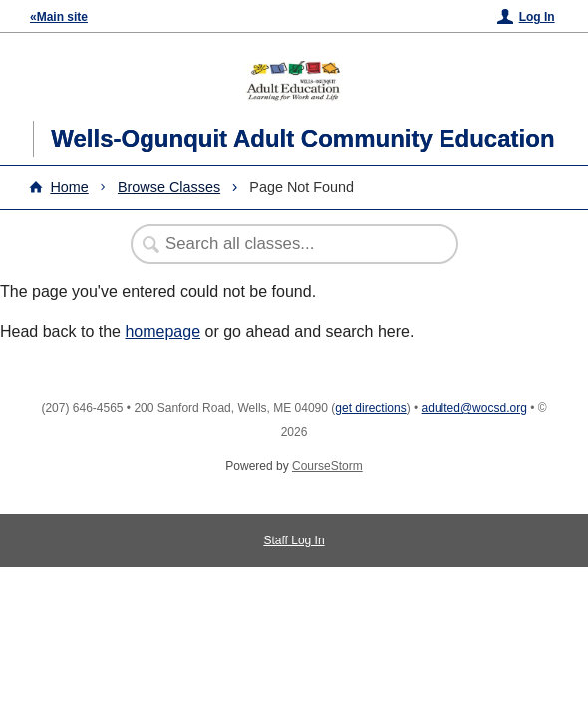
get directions (370, 408)
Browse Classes (169, 187)
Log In (537, 17)
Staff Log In (294, 540)
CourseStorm (327, 466)
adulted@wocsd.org (474, 408)
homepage (162, 332)
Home (69, 187)
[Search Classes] (284, 244)
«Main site (59, 17)
